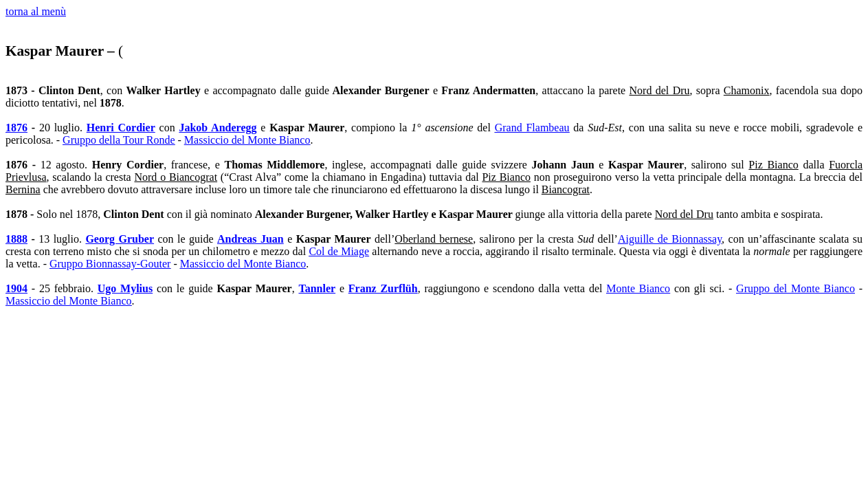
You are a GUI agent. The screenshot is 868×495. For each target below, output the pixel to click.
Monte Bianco (638, 288)
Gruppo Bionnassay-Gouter (110, 264)
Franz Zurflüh (383, 288)
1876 (16, 128)
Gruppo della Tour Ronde (119, 140)
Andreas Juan (251, 239)
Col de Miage (339, 251)
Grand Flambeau (532, 128)
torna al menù (36, 11)
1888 (16, 239)
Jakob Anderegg (218, 128)
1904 (16, 288)
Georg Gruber (120, 239)
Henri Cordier (121, 128)
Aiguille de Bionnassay (670, 239)
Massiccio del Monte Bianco (247, 140)
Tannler (317, 288)
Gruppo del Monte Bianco (795, 288)
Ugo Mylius (125, 288)
